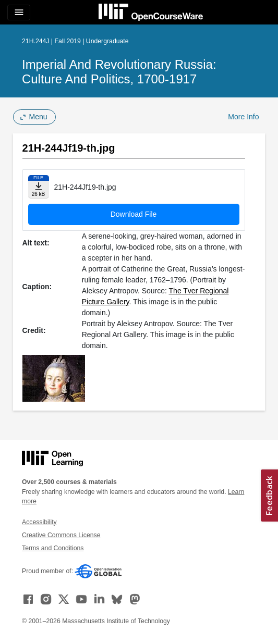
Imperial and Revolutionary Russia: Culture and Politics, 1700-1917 (119, 72)
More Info (243, 117)
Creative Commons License (61, 535)
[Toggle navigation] (19, 13)
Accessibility (39, 522)
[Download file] (39, 187)
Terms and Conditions (53, 548)
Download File (134, 214)
